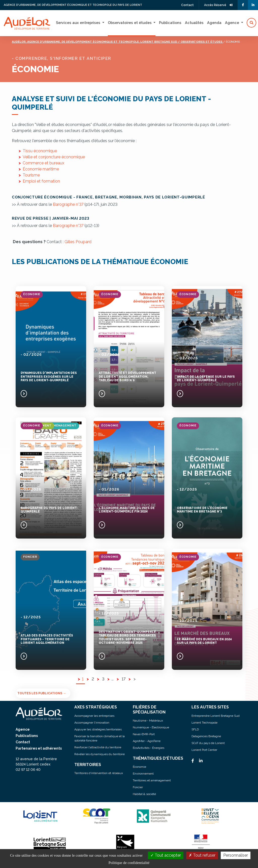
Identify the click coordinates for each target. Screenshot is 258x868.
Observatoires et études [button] (130, 23)
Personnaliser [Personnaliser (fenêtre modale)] (236, 855)
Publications (170, 23)
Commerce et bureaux (43, 163)
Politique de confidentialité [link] (129, 863)
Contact (187, 5)
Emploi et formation (41, 181)
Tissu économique (40, 151)
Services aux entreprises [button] (79, 23)
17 (124, 679)
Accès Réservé (218, 5)
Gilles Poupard (78, 242)
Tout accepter (166, 855)
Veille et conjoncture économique (54, 157)
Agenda (214, 23)
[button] (251, 23)
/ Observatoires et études (201, 42)
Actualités (194, 23)
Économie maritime (41, 169)
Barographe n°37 (68, 204)
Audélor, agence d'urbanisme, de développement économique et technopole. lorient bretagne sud (95, 42)
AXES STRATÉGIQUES (96, 707)
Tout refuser (202, 855)
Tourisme (31, 175)
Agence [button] (233, 23)
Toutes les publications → (42, 693)
